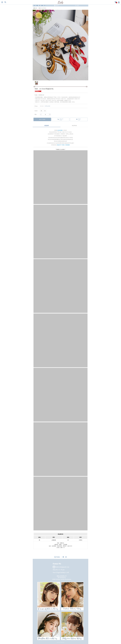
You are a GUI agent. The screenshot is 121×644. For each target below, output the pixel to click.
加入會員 (77, 6)
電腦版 (57, 557)
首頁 (35, 8)
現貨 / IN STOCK (42, 8)
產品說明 (47, 126)
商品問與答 (74, 126)
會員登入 (57, 5)
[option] (60, 45)
